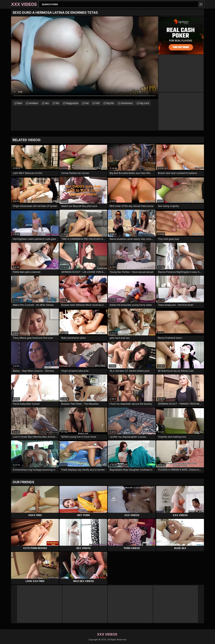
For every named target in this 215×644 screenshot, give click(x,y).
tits (57, 103)
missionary (127, 103)
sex (47, 103)
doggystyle (72, 103)
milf (97, 103)
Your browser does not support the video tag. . (85, 58)
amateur (34, 103)
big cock (144, 103)
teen (20, 103)
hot (87, 103)
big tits (110, 103)
